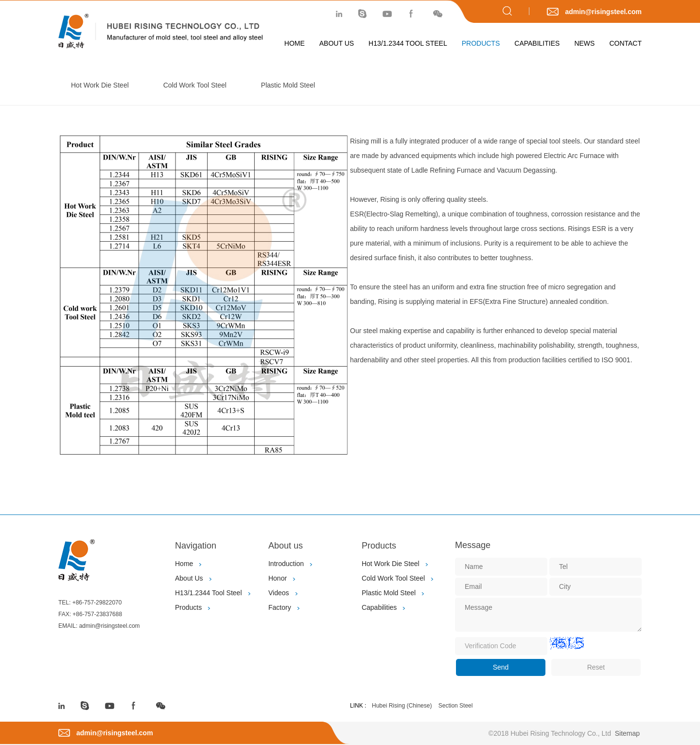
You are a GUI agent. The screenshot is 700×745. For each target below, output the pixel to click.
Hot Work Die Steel (100, 85)
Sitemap (627, 733)
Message (473, 545)
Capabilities (537, 43)
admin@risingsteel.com (603, 12)
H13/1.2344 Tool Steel (408, 43)
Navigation (196, 546)
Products (481, 43)
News (584, 43)
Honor (278, 578)
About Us (337, 43)
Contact (625, 43)
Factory (280, 607)
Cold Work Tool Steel (195, 85)
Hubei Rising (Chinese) (402, 706)
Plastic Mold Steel (288, 85)
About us (286, 546)
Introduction (286, 564)
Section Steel (456, 706)
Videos (279, 593)
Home (295, 43)
